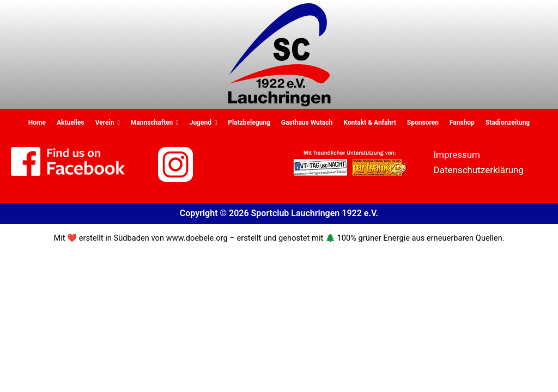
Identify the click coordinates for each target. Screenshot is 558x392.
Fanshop (462, 122)
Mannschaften (155, 122)
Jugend (204, 122)
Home (37, 122)
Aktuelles (71, 122)
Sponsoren (423, 122)
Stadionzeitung (508, 122)
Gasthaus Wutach (307, 122)
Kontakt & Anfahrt (370, 122)
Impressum (457, 155)
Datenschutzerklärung (479, 170)
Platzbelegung (249, 122)
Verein (108, 122)
